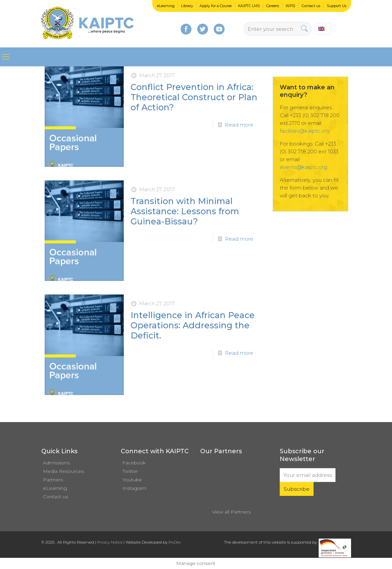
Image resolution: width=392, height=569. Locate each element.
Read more (239, 125)
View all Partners (231, 512)
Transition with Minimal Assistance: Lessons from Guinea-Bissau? (185, 211)
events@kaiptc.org (303, 167)
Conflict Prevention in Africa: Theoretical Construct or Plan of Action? (194, 97)
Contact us (311, 6)
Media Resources (63, 471)
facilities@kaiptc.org (305, 131)
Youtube (132, 480)
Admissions (56, 463)
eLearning (166, 6)
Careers (273, 6)
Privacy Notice (110, 542)
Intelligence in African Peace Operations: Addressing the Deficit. (193, 325)
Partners (53, 480)
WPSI (290, 6)
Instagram (134, 488)
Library (187, 6)
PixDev (175, 542)
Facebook (134, 463)
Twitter (130, 471)
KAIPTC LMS (249, 6)
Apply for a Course (216, 6)
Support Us (337, 6)
